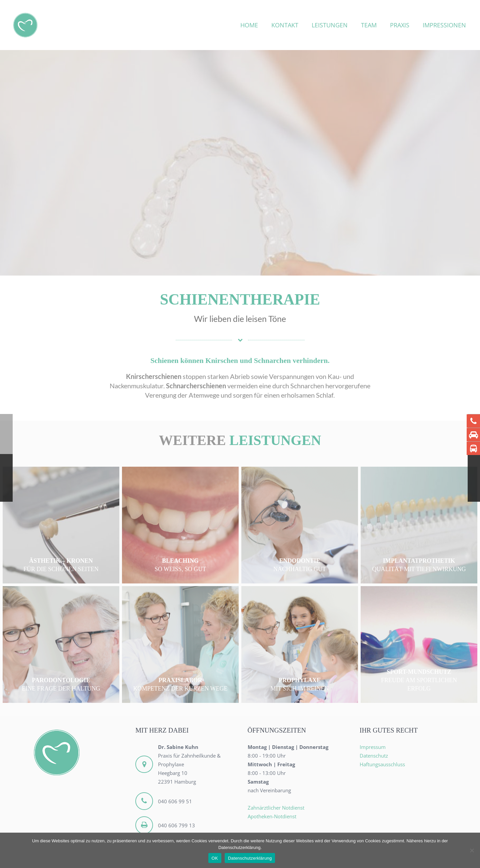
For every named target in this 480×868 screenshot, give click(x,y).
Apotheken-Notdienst (272, 816)
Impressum (373, 747)
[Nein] (472, 850)
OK (215, 858)
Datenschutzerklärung (250, 858)
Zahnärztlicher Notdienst (276, 808)
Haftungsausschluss (382, 764)
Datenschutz (374, 756)
